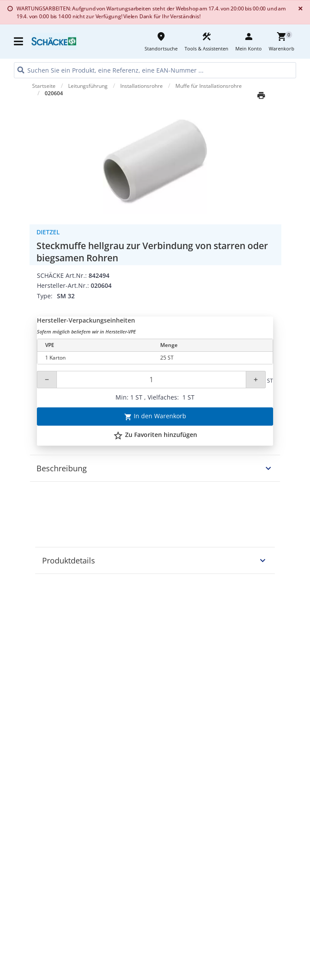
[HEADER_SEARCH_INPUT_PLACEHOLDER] (155, 70)
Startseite (44, 86)
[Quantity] (151, 380)
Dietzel (48, 232)
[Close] (299, 8)
